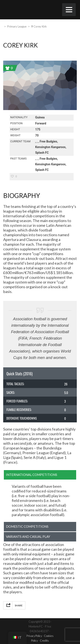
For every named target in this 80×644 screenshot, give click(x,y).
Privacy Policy (34, 636)
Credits (44, 641)
